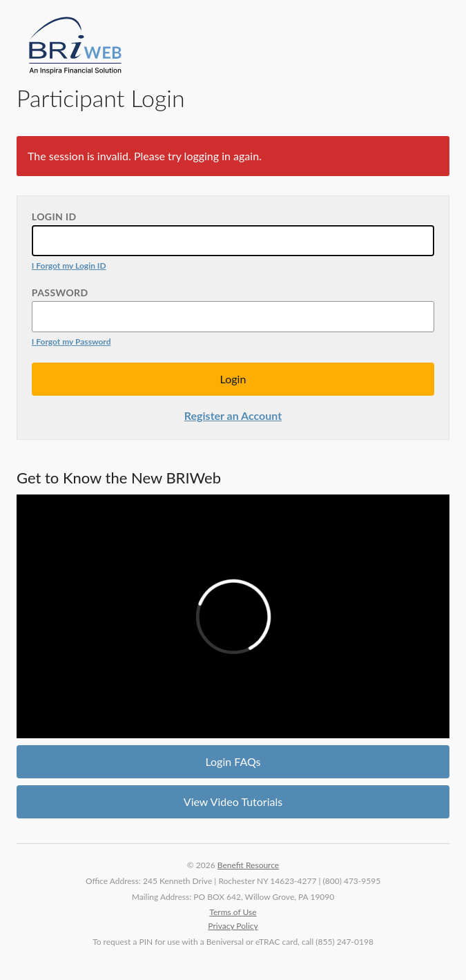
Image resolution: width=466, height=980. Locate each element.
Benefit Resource (248, 865)
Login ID (54, 217)
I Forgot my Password (71, 342)
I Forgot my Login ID (69, 266)
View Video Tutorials (233, 801)
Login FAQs (233, 761)
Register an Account (233, 415)
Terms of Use (233, 912)
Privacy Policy (233, 926)
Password (60, 292)
